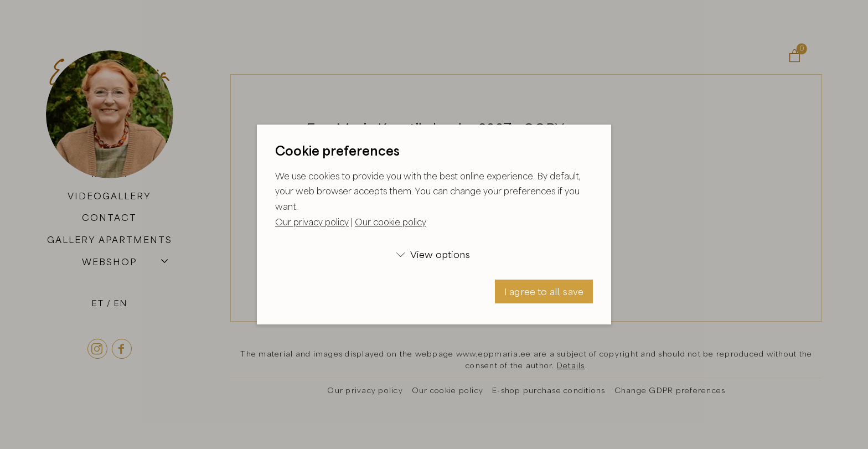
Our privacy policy (312, 222)
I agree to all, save (544, 291)
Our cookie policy (391, 222)
